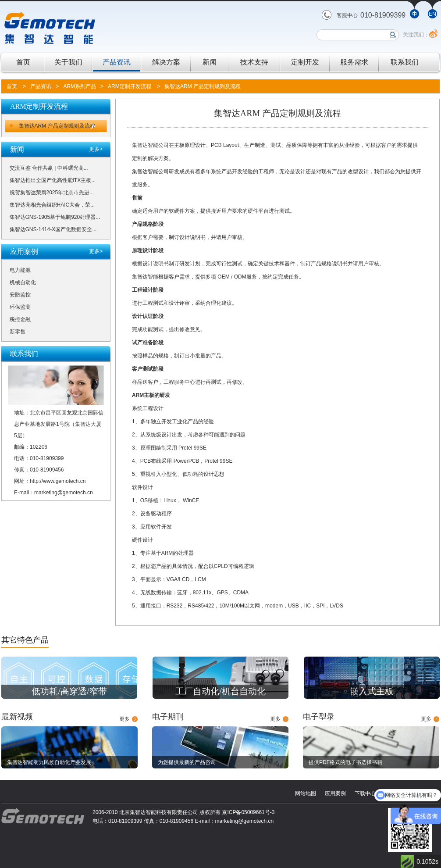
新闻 (210, 62)
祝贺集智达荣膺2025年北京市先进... (52, 193)
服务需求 (354, 62)
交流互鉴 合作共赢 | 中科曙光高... (49, 168)
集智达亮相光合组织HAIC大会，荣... (52, 205)
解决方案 (166, 62)
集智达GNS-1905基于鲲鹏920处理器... (55, 217)
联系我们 (405, 62)
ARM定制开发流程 (130, 86)
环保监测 (20, 307)
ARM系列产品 (80, 86)
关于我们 (68, 62)
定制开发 (305, 62)
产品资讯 (117, 62)
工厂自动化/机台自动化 (220, 691)
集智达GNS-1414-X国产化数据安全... (53, 229)
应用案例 (335, 793)
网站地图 (306, 793)
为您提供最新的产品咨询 (187, 762)
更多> (96, 149)
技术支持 (254, 62)
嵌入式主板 (372, 691)
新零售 (18, 332)
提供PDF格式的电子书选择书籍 (345, 762)
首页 (23, 62)
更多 (124, 719)
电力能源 (20, 270)
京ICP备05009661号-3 (248, 812)
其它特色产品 (25, 640)
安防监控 (20, 295)
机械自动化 (23, 282)
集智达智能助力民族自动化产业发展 (49, 762)
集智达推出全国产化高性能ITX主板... (53, 180)
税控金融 (20, 319)
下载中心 (365, 793)
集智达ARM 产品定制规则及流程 (203, 86)
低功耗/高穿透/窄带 (69, 691)
